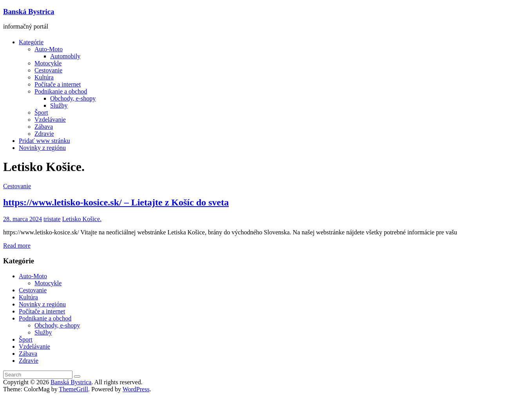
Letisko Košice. (82, 219)
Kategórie (31, 42)
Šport (41, 112)
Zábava (44, 127)
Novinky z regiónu (42, 148)
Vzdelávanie (50, 120)
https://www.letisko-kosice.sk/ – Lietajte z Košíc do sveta (116, 202)
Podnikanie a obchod (61, 91)
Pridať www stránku (44, 141)
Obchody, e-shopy (73, 98)
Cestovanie (48, 70)
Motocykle (48, 63)
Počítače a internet (58, 84)
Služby (59, 105)
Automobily (65, 56)
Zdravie (44, 134)
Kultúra (44, 77)
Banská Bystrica (29, 12)
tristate (52, 219)
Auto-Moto (49, 49)
